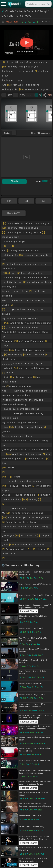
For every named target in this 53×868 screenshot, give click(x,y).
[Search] (48, 4)
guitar (7, 133)
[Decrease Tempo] (4, 95)
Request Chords (29, 611)
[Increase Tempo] (16, 95)
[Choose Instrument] (14, 133)
